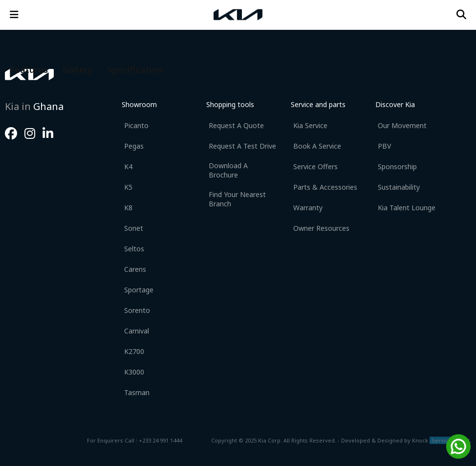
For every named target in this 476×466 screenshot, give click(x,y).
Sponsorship (397, 166)
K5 (128, 187)
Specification (135, 69)
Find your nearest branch (237, 199)
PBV (384, 146)
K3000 (134, 372)
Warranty (308, 208)
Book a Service (317, 146)
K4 (128, 166)
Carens (135, 269)
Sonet (134, 228)
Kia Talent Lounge (407, 208)
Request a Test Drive (242, 146)
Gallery (78, 69)
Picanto (136, 125)
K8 (128, 208)
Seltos (134, 249)
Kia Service (310, 125)
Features (29, 69)
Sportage (139, 290)
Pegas (134, 146)
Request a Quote (236, 125)
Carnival (137, 331)
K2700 (134, 351)
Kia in (34, 106)
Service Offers (315, 166)
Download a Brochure (228, 170)
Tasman (137, 392)
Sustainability (399, 187)
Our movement (402, 125)
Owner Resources (321, 228)
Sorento (137, 310)
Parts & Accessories (325, 187)
